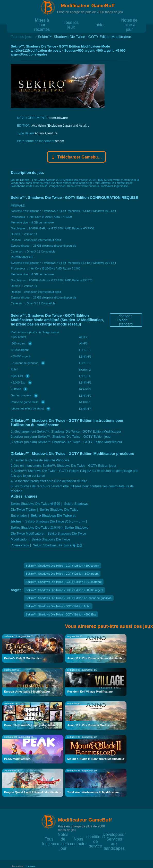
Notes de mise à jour (129, 20)
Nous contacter (78, 839)
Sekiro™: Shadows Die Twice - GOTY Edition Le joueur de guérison (69, 598)
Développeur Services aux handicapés (114, 834)
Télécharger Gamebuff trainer (77, 157)
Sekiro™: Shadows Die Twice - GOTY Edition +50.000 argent (65, 590)
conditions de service (95, 837)
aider (100, 25)
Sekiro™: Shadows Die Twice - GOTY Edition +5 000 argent (64, 582)
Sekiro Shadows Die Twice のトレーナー (55, 521)
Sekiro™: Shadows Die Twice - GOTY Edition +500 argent (63, 566)
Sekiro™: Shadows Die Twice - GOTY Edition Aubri (58, 606)
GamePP (31, 866)
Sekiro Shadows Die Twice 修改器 (36, 504)
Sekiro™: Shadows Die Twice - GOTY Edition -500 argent (62, 574)
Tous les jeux (71, 22)
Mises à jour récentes (42, 20)
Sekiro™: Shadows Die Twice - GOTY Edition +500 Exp (61, 614)
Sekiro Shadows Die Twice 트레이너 (37, 528)
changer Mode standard (124, 320)
